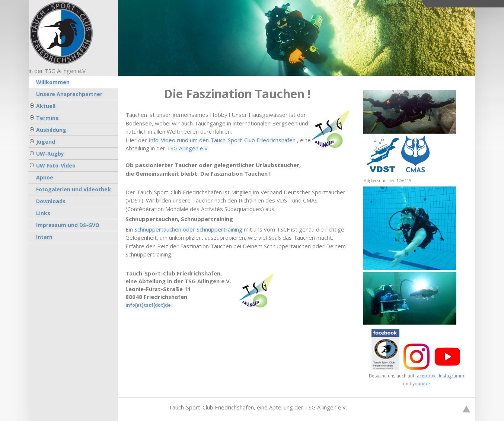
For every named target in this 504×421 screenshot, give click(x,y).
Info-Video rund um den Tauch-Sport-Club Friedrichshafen (222, 140)
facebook (425, 376)
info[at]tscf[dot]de (148, 305)
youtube (421, 384)
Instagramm (452, 376)
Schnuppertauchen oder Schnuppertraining (188, 229)
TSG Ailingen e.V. (188, 148)
